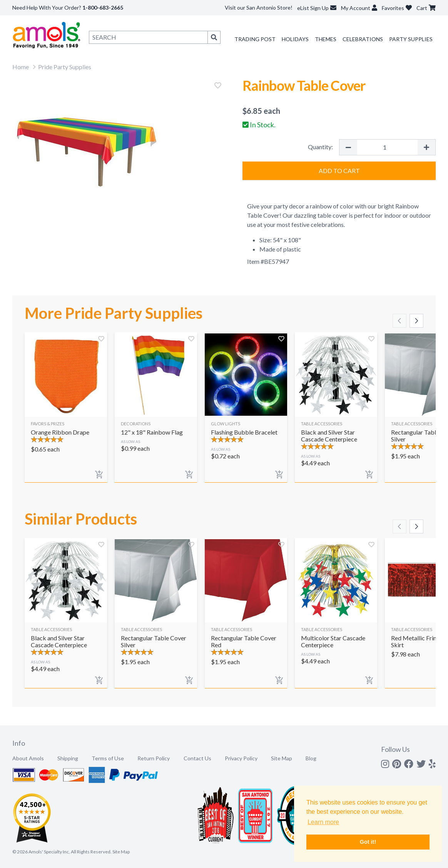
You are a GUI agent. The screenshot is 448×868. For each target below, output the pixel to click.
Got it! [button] (368, 842)
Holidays (295, 39)
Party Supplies (411, 39)
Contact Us (197, 758)
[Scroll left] (400, 321)
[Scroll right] (416, 321)
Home (21, 67)
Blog (311, 758)
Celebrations (363, 39)
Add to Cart (339, 171)
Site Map (282, 758)
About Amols (28, 758)
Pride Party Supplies (65, 67)
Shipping (68, 758)
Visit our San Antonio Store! (259, 7)
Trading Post (255, 39)
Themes (326, 39)
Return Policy (154, 758)
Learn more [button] (323, 822)
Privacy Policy (241, 758)
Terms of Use (108, 758)
